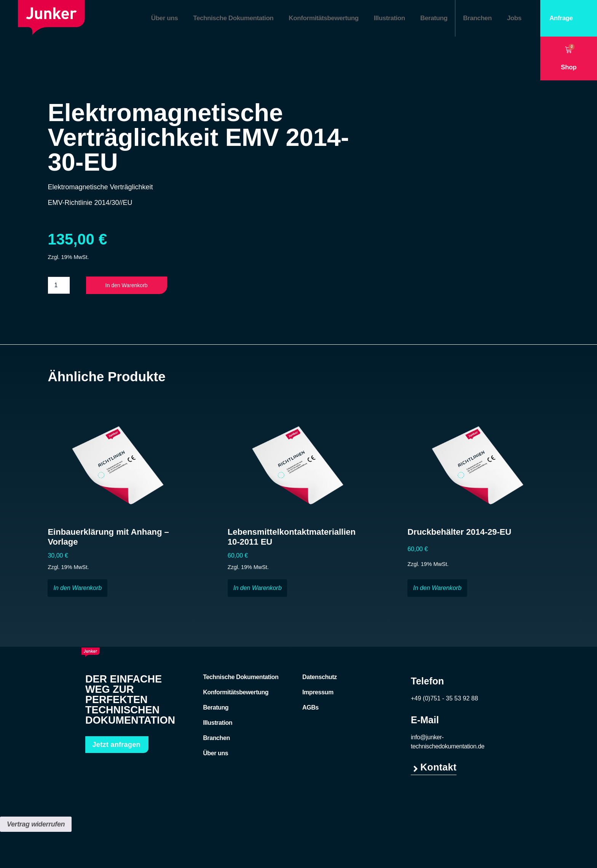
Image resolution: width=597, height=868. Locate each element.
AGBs (310, 709)
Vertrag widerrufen (36, 826)
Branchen (477, 18)
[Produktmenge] (59, 286)
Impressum (318, 694)
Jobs (514, 18)
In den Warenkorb (132, 286)
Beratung (434, 18)
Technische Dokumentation (233, 18)
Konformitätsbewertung (323, 18)
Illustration (389, 18)
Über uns (164, 18)
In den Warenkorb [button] (77, 589)
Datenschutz (320, 679)
